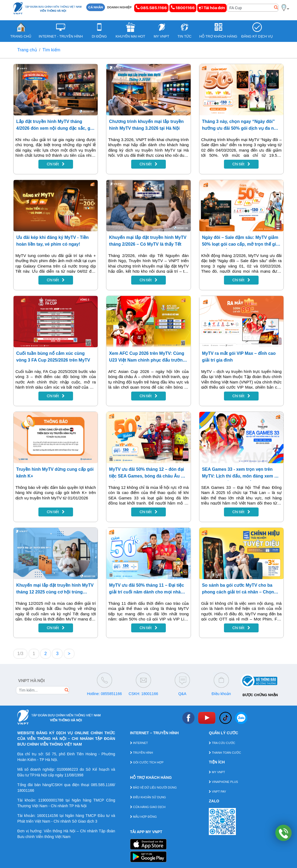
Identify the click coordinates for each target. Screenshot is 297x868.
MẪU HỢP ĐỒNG (143, 817)
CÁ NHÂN (96, 7)
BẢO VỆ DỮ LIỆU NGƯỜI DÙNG (154, 787)
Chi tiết (56, 164)
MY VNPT (217, 772)
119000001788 (51, 800)
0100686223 (67, 769)
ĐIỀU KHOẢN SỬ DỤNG (148, 797)
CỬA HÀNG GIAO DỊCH (148, 807)
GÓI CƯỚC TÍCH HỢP (147, 762)
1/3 (20, 654)
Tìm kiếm (51, 50)
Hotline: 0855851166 (104, 694)
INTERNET (139, 743)
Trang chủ (27, 50)
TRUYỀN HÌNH (142, 753)
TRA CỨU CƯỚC (222, 743)
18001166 (183, 8)
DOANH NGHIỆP (119, 7)
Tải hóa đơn (212, 8)
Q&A (182, 694)
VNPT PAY (217, 792)
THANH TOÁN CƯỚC (225, 753)
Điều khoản (221, 694)
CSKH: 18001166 (143, 694)
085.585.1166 (151, 8)
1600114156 (48, 816)
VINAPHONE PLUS (223, 782)
